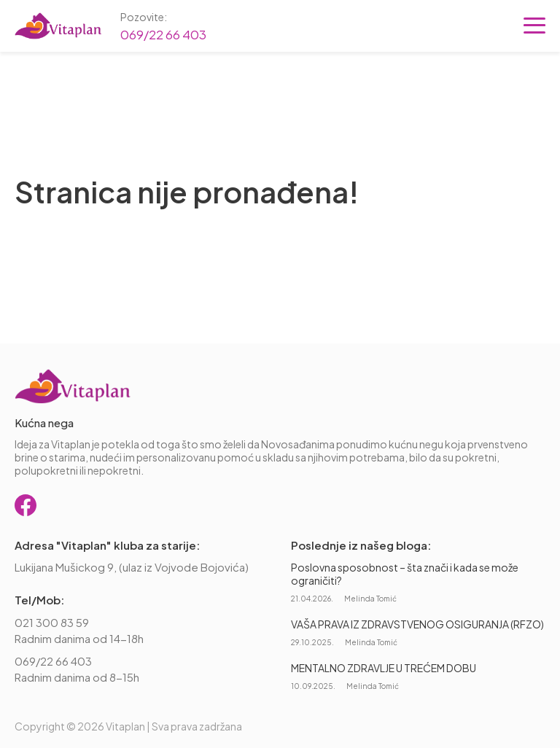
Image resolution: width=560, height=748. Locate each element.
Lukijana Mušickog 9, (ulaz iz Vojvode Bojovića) (132, 567)
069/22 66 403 (163, 35)
